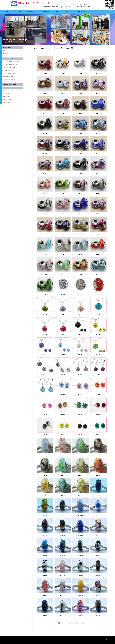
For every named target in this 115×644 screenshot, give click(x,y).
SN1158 (45, 335)
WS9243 (98, 616)
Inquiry (69, 12)
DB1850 (80, 455)
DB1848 (45, 475)
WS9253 (63, 576)
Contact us (81, 12)
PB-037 (45, 114)
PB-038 (98, 93)
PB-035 (80, 114)
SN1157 (63, 335)
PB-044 (63, 73)
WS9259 (98, 535)
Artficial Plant (6, 102)
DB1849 (98, 455)
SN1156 (80, 335)
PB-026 (98, 154)
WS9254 (45, 576)
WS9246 (45, 616)
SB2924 (80, 294)
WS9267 (98, 495)
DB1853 (45, 455)
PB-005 (45, 274)
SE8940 (45, 395)
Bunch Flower (6, 97)
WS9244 (80, 616)
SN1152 (80, 355)
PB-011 (80, 234)
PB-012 (63, 234)
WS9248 (80, 596)
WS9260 (80, 535)
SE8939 (63, 395)
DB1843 (80, 495)
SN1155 (98, 335)
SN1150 (45, 375)
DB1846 (80, 475)
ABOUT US (19, 12)
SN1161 (63, 314)
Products (31, 12)
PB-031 (80, 134)
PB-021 (45, 194)
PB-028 (63, 154)
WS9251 (98, 576)
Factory (56, 12)
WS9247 (98, 596)
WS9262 (45, 535)
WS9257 (63, 556)
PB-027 (80, 154)
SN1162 (45, 314)
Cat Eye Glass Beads (8, 76)
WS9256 (80, 556)
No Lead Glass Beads (8, 71)
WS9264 (80, 515)
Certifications (44, 12)
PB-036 (63, 114)
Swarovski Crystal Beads (9, 85)
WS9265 (63, 515)
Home (6, 12)
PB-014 (98, 214)
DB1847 (63, 475)
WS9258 (45, 556)
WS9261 (63, 535)
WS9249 (63, 596)
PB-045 (45, 73)
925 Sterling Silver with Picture (11, 73)
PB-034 (98, 114)
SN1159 (98, 314)
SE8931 (63, 435)
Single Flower (6, 94)
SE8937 (98, 395)
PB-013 (45, 234)
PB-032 (63, 134)
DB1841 (63, 495)
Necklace (5, 53)
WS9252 (80, 576)
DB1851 (63, 455)
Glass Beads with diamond (10, 68)
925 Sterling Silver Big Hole (10, 65)
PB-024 (63, 174)
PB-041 (45, 93)
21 (72, 48)
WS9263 (98, 515)
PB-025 (45, 174)
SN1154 (45, 355)
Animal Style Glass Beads (9, 82)
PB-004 (63, 274)
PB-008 (63, 254)
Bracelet (5, 50)
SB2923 (98, 294)
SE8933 (98, 415)
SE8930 (80, 435)
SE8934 (80, 415)
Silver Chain (6, 56)
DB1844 (45, 495)
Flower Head (6, 91)
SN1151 (98, 355)
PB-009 (45, 254)
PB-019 (80, 194)
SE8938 (80, 395)
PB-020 (63, 194)
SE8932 (45, 435)
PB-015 (80, 214)
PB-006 (98, 254)
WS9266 (45, 515)
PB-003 (80, 274)
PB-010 (98, 234)
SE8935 (63, 415)
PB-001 (45, 294)
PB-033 (45, 134)
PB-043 (80, 73)
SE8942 (80, 375)
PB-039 (80, 93)
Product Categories (62, 48)
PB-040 (63, 93)
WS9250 (45, 596)
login (114, 640)
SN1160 (80, 314)
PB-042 (98, 73)
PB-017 (45, 214)
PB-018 (98, 194)
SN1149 (63, 375)
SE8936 (45, 415)
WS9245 (63, 616)
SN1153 (63, 355)
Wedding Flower (7, 99)
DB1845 (98, 475)
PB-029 (45, 154)
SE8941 (98, 375)
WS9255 (98, 556)
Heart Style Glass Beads (9, 79)
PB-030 (98, 134)
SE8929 (98, 435)
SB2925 (63, 294)
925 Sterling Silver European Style (12, 62)
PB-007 (80, 254)
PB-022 (98, 174)
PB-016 (63, 214)
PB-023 (80, 174)
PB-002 (98, 274)
